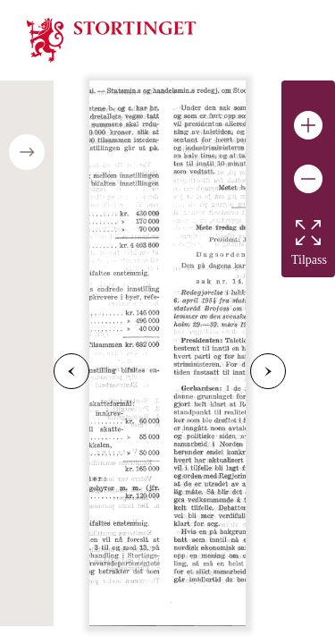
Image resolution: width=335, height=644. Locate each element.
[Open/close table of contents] (27, 152)
